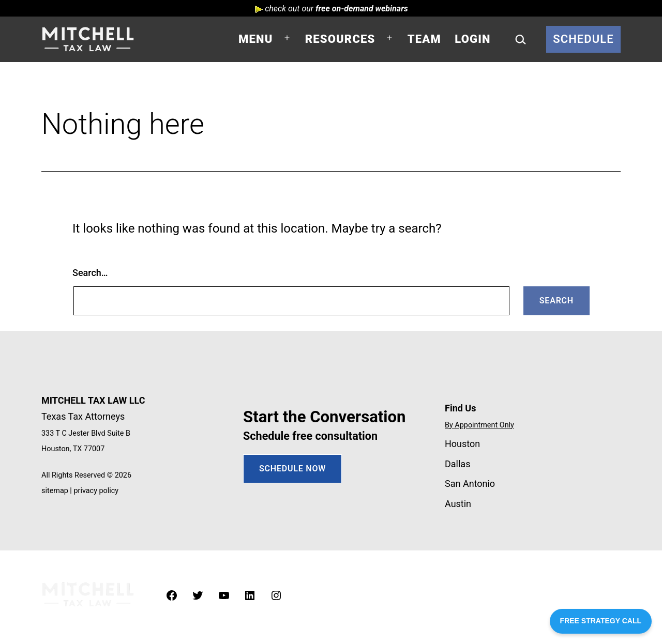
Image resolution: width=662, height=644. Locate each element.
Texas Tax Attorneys (83, 416)
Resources (340, 39)
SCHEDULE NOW (292, 469)
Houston (462, 444)
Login (472, 39)
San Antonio (470, 484)
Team (424, 39)
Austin (458, 504)
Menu (255, 39)
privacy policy (96, 491)
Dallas (457, 464)
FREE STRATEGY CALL (601, 621)
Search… (90, 273)
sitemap (55, 491)
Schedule (583, 39)
